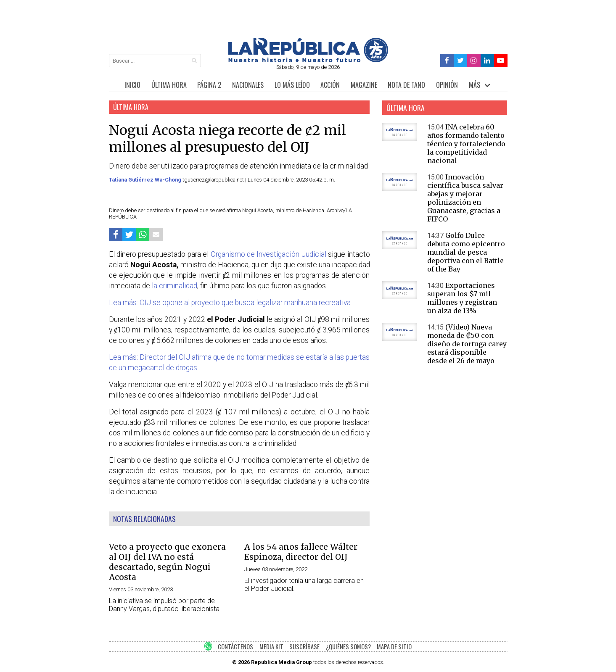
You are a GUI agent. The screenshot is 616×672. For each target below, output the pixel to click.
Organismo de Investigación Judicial (268, 254)
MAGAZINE (364, 85)
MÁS (475, 85)
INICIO (132, 85)
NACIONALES (248, 85)
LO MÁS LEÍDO (292, 85)
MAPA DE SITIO (394, 647)
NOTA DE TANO (406, 85)
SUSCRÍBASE (304, 647)
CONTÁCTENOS (235, 647)
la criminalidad (174, 286)
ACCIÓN (330, 85)
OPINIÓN (447, 85)
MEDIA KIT (271, 647)
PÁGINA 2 (209, 85)
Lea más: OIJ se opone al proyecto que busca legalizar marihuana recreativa (230, 303)
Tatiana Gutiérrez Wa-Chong (146, 180)
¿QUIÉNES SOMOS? (348, 647)
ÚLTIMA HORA (169, 85)
